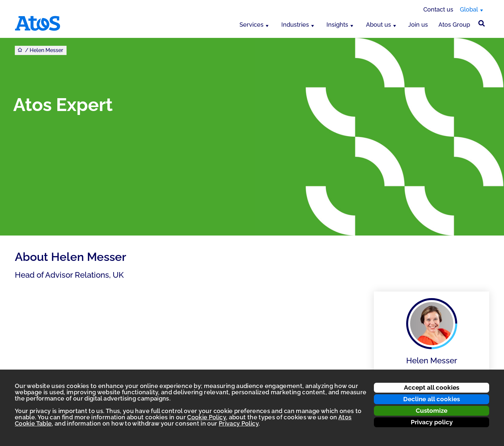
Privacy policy (432, 422)
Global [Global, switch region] (469, 9)
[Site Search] (482, 23)
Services (252, 25)
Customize (432, 410)
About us (378, 25)
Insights (337, 25)
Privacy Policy (239, 423)
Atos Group (454, 25)
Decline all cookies (432, 399)
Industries (295, 25)
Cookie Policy (207, 417)
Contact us (438, 9)
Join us (418, 25)
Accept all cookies (432, 387)
